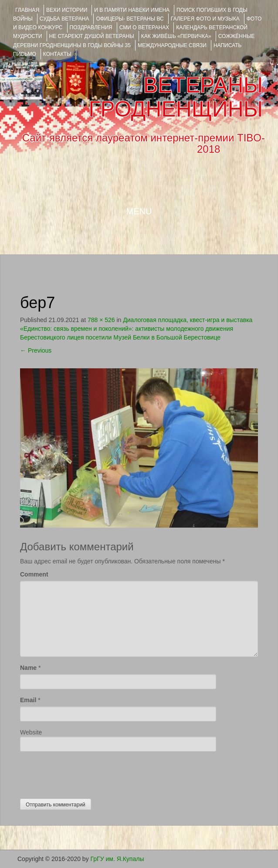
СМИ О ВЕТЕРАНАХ (144, 27)
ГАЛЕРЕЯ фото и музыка (205, 19)
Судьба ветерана (64, 19)
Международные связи (172, 45)
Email (28, 700)
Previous (36, 350)
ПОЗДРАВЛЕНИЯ (91, 27)
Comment (34, 574)
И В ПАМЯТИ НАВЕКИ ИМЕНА (132, 10)
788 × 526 (101, 320)
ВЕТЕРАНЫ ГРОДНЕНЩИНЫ (176, 97)
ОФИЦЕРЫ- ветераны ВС (130, 19)
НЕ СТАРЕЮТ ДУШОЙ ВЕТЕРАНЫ (92, 36)
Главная (27, 10)
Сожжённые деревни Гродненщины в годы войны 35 (134, 41)
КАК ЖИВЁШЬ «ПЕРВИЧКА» (176, 36)
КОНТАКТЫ (57, 54)
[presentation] (86, 773)
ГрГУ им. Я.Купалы (117, 859)
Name (28, 668)
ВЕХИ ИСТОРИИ (67, 10)
